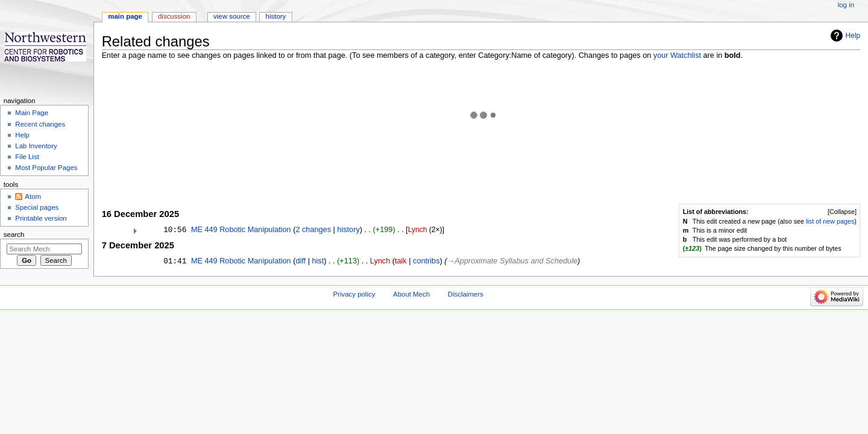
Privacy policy (354, 294)
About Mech (411, 294)
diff (300, 261)
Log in (846, 5)
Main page (125, 16)
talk (401, 261)
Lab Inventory (36, 146)
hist (318, 261)
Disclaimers (466, 294)
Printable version (41, 218)
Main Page (32, 113)
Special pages (37, 207)
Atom (33, 197)
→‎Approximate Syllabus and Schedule (513, 261)
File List (27, 157)
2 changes (313, 230)
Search (14, 234)
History (276, 16)
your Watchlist (677, 55)
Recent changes (40, 124)
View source (231, 16)
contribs (426, 261)
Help (853, 36)
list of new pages (830, 221)
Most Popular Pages (46, 168)
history (348, 230)
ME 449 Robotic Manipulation (241, 230)
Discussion (174, 16)
